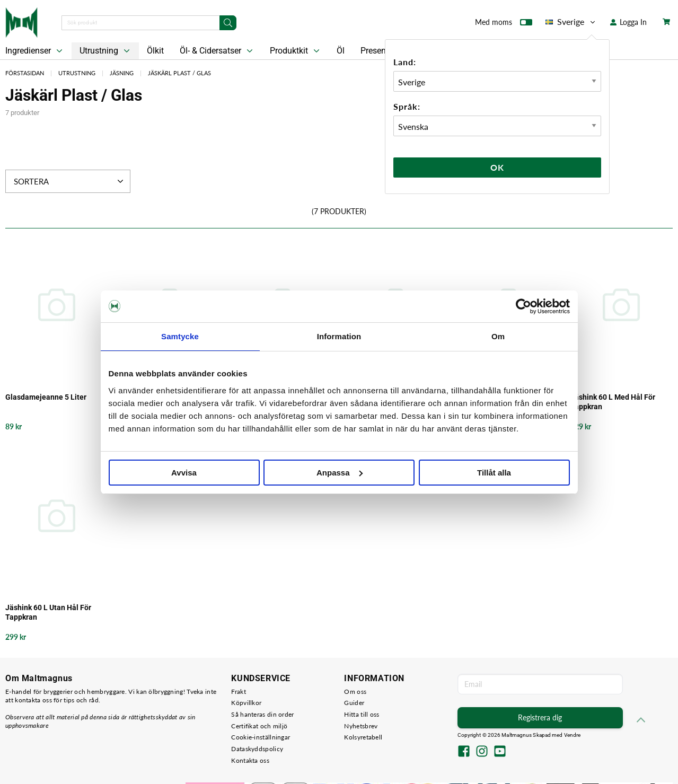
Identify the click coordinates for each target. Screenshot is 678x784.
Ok (497, 167)
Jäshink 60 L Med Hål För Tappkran (613, 402)
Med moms (504, 24)
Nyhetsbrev (361, 726)
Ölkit (155, 51)
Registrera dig (540, 717)
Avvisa (184, 473)
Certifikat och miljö (259, 726)
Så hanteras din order (262, 714)
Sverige (571, 22)
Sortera (70, 181)
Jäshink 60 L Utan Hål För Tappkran (48, 612)
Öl (341, 51)
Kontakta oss (250, 760)
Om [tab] (498, 336)
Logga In (628, 22)
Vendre (573, 735)
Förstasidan (25, 73)
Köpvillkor (246, 703)
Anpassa (340, 473)
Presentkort (382, 51)
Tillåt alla (494, 473)
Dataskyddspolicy (257, 749)
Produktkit (296, 51)
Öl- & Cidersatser (217, 51)
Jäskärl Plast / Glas (179, 73)
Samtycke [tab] (180, 336)
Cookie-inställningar (261, 737)
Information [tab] (339, 336)
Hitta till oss (362, 714)
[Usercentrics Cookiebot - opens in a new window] (523, 306)
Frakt (239, 691)
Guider (354, 703)
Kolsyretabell (363, 737)
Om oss (355, 691)
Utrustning (106, 51)
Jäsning (122, 73)
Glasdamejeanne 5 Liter (46, 397)
